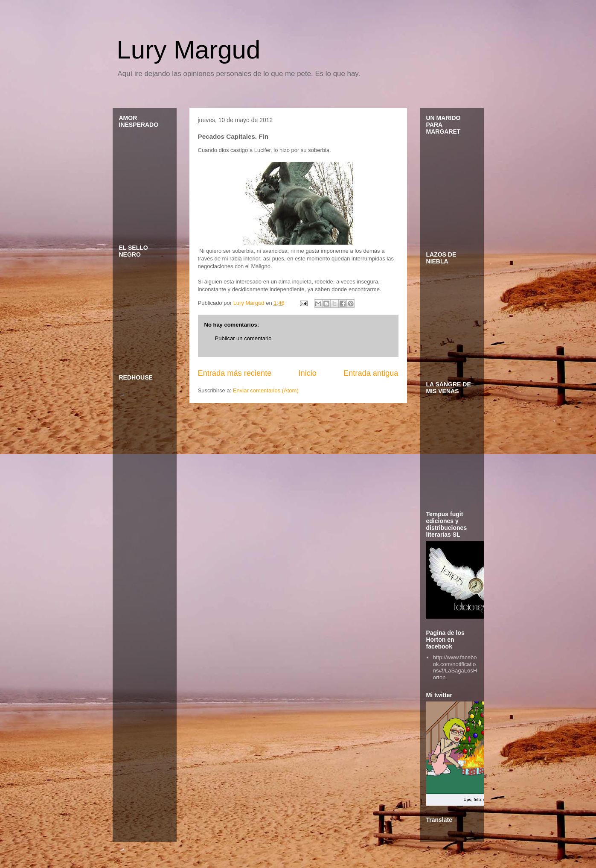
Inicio (307, 373)
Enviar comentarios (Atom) (266, 390)
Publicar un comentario (243, 338)
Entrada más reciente (235, 373)
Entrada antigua (371, 373)
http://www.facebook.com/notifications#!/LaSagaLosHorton (455, 667)
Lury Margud (189, 50)
